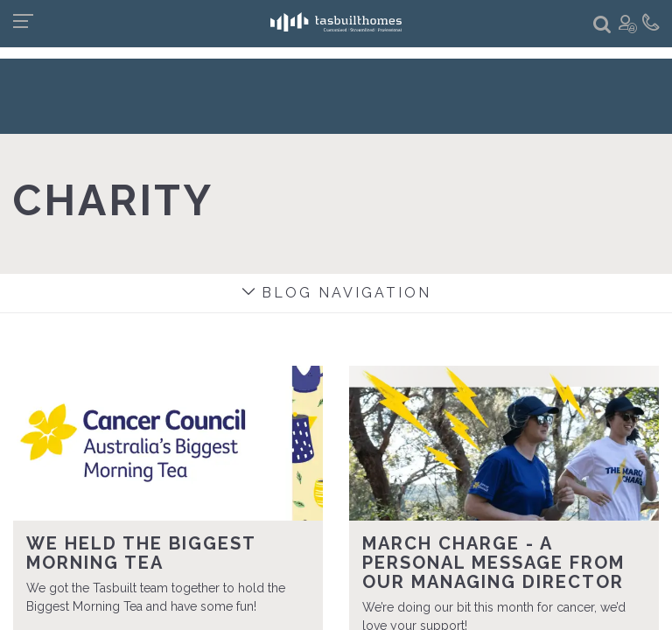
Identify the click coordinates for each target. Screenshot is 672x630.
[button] (602, 25)
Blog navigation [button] (336, 293)
